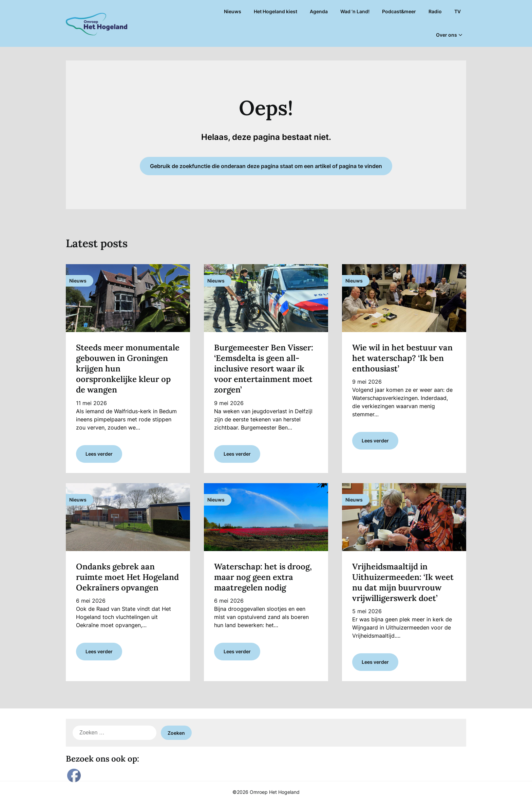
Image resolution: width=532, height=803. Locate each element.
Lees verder (99, 454)
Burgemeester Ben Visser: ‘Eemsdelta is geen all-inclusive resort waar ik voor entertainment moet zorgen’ (264, 369)
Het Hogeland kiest (275, 11)
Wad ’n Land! (355, 11)
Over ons (446, 35)
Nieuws (233, 11)
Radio (435, 11)
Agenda (319, 11)
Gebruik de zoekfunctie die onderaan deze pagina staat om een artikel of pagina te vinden (266, 166)
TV (458, 11)
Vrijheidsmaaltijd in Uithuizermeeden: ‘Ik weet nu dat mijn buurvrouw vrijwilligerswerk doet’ (403, 582)
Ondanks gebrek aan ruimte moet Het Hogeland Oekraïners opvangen (127, 577)
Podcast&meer (399, 11)
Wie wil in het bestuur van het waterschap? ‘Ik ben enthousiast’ (402, 358)
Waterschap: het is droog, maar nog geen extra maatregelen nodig (263, 577)
